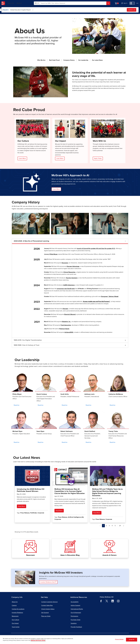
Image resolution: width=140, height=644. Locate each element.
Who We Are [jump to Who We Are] (41, 60)
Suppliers (74, 623)
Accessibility (75, 602)
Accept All (132, 640)
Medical (26, 3)
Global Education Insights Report (57, 10)
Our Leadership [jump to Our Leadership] (83, 60)
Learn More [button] (56, 189)
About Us (6, 10)
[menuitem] (17, 10)
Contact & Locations (18, 609)
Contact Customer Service (49, 602)
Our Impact (40, 10)
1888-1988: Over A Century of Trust (27, 345)
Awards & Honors (110, 555)
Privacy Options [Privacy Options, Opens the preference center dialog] (119, 639)
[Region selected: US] (132, 3)
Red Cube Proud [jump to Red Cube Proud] (54, 60)
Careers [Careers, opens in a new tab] (14, 605)
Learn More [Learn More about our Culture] (22, 158)
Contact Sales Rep (47, 605)
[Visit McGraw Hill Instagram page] (118, 601)
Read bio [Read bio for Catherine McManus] (112, 405)
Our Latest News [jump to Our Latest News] (97, 60)
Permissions (74, 616)
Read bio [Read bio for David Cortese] (41, 405)
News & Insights (16, 10)
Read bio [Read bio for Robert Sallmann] (65, 442)
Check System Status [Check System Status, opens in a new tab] (48, 609)
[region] (70, 640)
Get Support (45, 613)
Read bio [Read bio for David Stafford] (88, 442)
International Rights (77, 609)
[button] (124, 3)
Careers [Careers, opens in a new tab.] (132, 10)
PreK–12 (10, 3)
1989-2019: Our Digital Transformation (28, 340)
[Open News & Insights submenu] (23, 10)
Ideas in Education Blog (70, 555)
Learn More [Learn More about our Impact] (60, 158)
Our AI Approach (76, 613)
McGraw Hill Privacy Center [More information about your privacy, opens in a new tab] (38, 640)
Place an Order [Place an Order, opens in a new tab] (46, 616)
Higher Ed (18, 3)
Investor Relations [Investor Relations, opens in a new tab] (17, 613)
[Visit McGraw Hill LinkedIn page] (113, 601)
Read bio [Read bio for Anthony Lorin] (88, 405)
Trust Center (16, 627)
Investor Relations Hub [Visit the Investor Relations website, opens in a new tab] (48, 582)
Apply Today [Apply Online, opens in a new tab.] (98, 158)
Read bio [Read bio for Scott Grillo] (65, 405)
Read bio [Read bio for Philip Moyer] (17, 405)
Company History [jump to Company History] (69, 60)
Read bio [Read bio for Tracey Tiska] (112, 442)
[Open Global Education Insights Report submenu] (69, 10)
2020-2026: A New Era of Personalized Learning (31, 241)
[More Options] (137, 3)
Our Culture (30, 10)
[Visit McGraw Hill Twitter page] (107, 601)
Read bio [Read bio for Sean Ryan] (41, 442)
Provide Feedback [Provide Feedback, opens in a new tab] (76, 627)
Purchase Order (76, 620)
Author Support (75, 605)
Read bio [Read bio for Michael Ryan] (17, 442)
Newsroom (30, 555)
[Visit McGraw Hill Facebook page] (101, 601)
